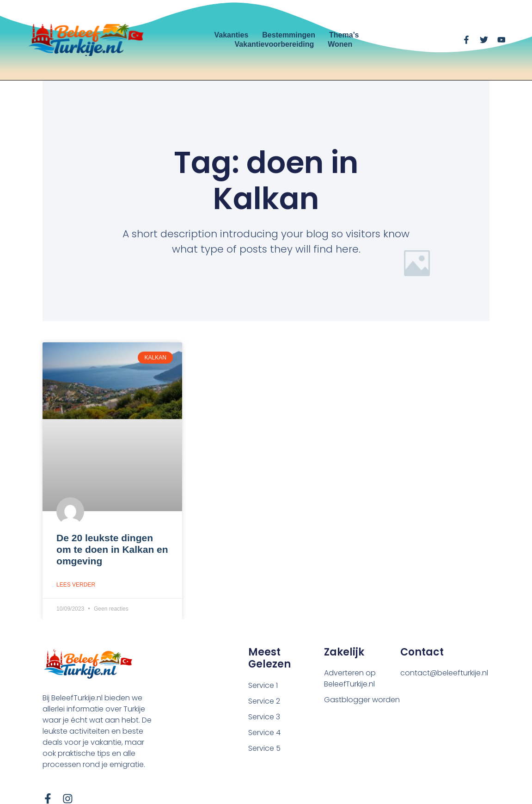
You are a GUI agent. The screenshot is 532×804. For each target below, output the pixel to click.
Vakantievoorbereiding (275, 44)
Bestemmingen (289, 35)
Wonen (340, 44)
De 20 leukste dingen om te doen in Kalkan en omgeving (112, 549)
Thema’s (344, 35)
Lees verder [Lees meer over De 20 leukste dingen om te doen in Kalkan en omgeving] (76, 585)
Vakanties (231, 35)
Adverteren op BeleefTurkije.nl (350, 678)
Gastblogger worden (362, 700)
